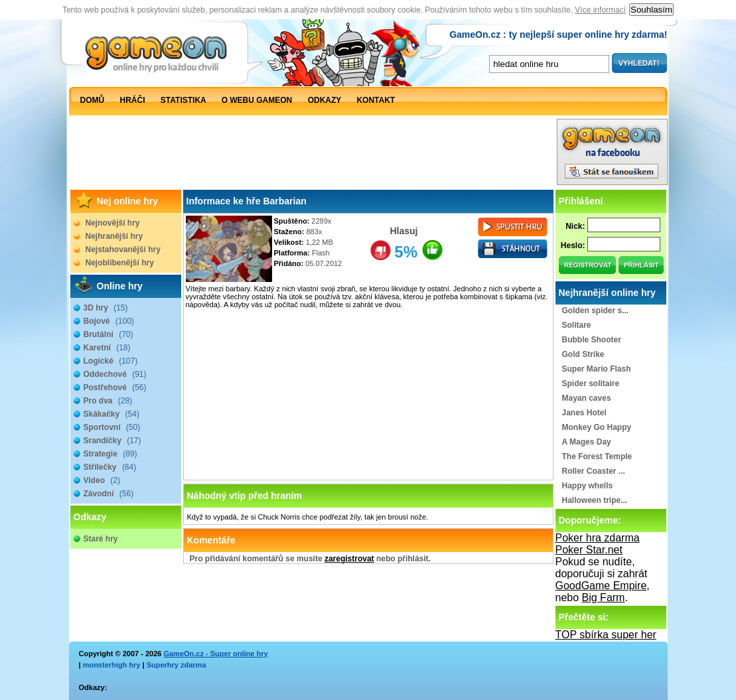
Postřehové (115, 387)
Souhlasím (651, 10)
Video (102, 480)
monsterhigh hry (112, 665)
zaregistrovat (349, 559)
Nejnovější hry (113, 223)
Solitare (577, 325)
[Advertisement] (313, 155)
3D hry (106, 308)
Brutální (109, 334)
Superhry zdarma (177, 665)
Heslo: (573, 245)
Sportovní (112, 427)
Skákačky (111, 414)
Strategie (110, 454)
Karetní (107, 348)
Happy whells (588, 486)
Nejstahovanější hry (123, 249)
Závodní (109, 494)
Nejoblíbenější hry (120, 263)
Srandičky (112, 441)
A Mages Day (587, 442)
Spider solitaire (591, 384)
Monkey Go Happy (597, 427)
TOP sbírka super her (606, 635)
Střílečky (110, 467)
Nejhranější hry (114, 236)
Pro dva (108, 401)
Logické (111, 361)
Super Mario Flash (597, 369)
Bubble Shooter (592, 340)
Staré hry (101, 539)
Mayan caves (587, 398)
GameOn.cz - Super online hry (215, 654)
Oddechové (115, 374)
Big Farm (604, 597)
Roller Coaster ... (594, 471)
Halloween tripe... (595, 500)
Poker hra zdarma (598, 538)
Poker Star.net (589, 550)
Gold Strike (583, 354)
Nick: (575, 226)
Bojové (109, 321)
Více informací (600, 10)
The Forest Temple (597, 456)
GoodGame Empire (601, 586)
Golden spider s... (596, 311)
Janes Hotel (584, 413)
